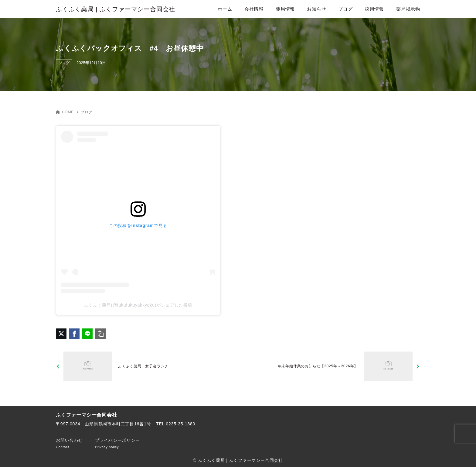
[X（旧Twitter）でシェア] (61, 334)
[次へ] (331, 367)
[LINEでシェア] (87, 334)
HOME (65, 112)
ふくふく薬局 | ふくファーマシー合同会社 (116, 9)
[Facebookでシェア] (74, 334)
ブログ (64, 63)
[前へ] (145, 367)
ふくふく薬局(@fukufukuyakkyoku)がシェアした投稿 (138, 305)
